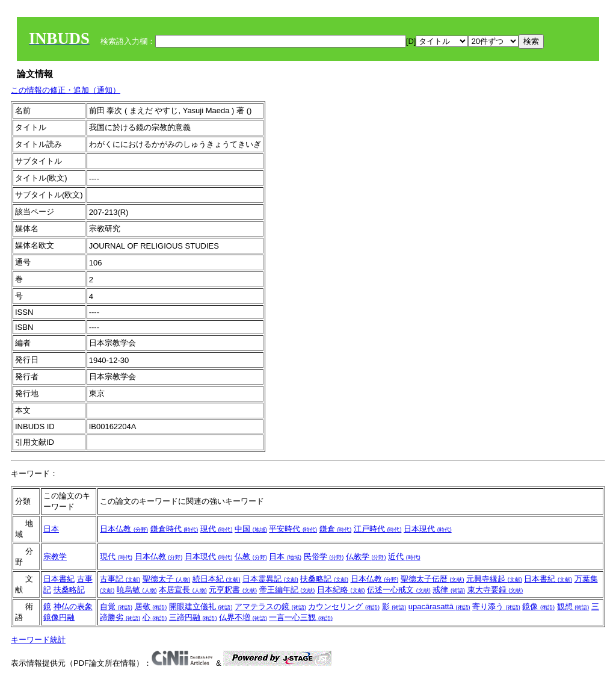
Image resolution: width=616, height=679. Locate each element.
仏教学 (366, 557)
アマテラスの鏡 (270, 606)
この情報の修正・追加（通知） (66, 90)
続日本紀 (217, 579)
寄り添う (496, 606)
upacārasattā (439, 606)
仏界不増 (243, 617)
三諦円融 (193, 617)
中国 (251, 529)
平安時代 (293, 529)
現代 (217, 529)
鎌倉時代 (174, 529)
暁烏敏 (137, 590)
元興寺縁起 (494, 579)
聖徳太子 (167, 579)
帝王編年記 (287, 590)
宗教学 (55, 557)
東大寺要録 (495, 590)
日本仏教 (124, 529)
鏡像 (538, 606)
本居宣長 (183, 590)
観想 (573, 606)
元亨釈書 (233, 590)
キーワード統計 (38, 640)
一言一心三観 (301, 617)
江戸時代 (378, 529)
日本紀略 (341, 590)
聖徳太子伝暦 (433, 579)
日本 (51, 529)
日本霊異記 (270, 579)
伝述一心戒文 (399, 590)
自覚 (116, 606)
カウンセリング (344, 606)
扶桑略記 (69, 590)
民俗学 (324, 557)
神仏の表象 (73, 606)
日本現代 (428, 529)
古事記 (120, 579)
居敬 (151, 606)
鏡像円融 (59, 617)
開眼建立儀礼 (201, 606)
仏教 (251, 557)
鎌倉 (336, 529)
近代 (404, 557)
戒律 (449, 590)
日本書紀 (59, 579)
